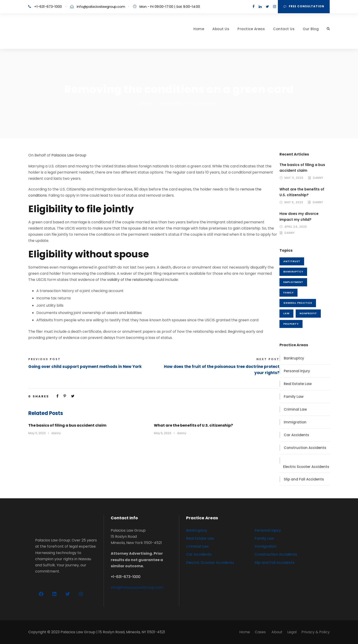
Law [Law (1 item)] (286, 313)
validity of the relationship (130, 280)
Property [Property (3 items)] (291, 324)
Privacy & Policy (316, 632)
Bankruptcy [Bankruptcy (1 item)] (293, 272)
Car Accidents (296, 435)
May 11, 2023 (37, 433)
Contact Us (284, 29)
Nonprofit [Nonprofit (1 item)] (308, 313)
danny (146, 103)
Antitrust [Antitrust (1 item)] (292, 261)
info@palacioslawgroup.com (101, 7)
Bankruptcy (294, 358)
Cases (261, 632)
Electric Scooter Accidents (306, 467)
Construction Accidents (305, 448)
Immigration (172, 103)
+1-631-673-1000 (48, 7)
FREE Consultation (304, 6)
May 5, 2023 (163, 433)
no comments (205, 103)
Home (199, 29)
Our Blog (311, 29)
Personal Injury (297, 371)
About (277, 632)
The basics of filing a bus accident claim (67, 425)
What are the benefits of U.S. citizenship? (193, 425)
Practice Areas (251, 29)
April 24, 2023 (296, 227)
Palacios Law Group (69, 155)
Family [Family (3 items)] (288, 293)
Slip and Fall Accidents (304, 479)
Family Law (294, 397)
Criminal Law (295, 409)
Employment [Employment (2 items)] (293, 282)
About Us (221, 29)
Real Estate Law (298, 384)
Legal (292, 632)
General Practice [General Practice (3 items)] (298, 303)
